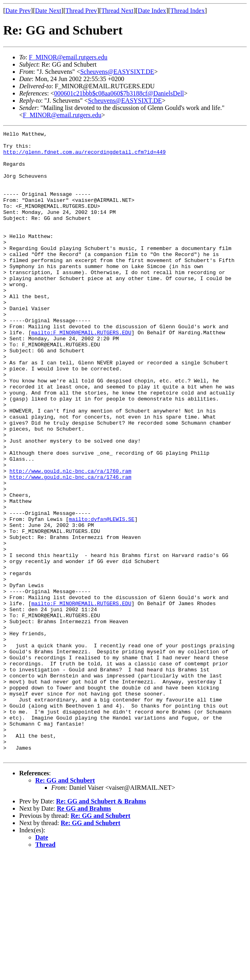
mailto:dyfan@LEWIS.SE (102, 597)
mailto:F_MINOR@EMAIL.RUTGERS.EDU (81, 373)
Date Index (152, 11)
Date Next (48, 11)
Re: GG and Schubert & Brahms (101, 926)
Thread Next (117, 11)
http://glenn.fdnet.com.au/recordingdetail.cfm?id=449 (85, 157)
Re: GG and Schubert (65, 906)
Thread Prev (81, 11)
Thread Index (187, 11)
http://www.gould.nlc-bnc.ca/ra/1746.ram (71, 547)
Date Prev (18, 11)
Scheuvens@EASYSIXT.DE (117, 72)
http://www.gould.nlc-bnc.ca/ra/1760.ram (71, 539)
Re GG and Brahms (84, 934)
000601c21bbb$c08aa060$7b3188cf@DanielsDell (119, 93)
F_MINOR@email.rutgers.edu (68, 57)
